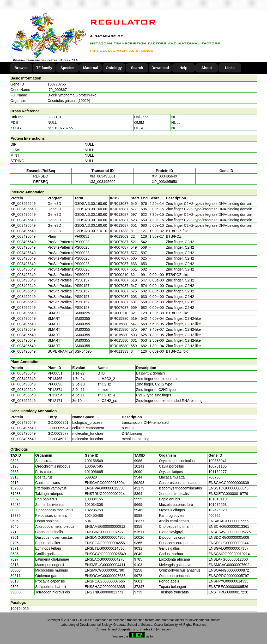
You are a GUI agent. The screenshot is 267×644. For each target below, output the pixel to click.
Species (67, 68)
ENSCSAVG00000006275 (229, 532)
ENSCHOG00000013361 (229, 526)
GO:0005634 (58, 428)
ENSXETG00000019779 (228, 494)
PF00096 (55, 384)
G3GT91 (54, 117)
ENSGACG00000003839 (229, 483)
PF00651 (55, 373)
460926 (214, 516)
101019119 (217, 499)
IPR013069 (119, 236)
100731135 (217, 466)
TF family (44, 68)
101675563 (217, 505)
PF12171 (55, 401)
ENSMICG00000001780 (104, 570)
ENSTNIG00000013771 (104, 592)
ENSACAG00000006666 (228, 521)
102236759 (94, 510)
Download (160, 68)
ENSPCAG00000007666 (105, 581)
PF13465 (55, 379)
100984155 (94, 499)
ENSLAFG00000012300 (228, 559)
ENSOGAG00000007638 (105, 576)
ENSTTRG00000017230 (228, 592)
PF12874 (55, 390)
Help (183, 68)
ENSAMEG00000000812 (105, 526)
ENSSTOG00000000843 (228, 488)
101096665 (94, 472)
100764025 (20, 609)
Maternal (91, 68)
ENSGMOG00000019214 (229, 554)
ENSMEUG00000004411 (105, 565)
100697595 (94, 466)
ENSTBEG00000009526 (228, 587)
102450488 (94, 516)
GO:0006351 (58, 422)
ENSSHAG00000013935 (105, 587)
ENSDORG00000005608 (229, 537)
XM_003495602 (103, 182)
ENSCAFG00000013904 (105, 483)
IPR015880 (119, 318)
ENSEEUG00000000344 (228, 543)
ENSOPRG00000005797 (229, 576)
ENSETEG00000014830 (105, 548)
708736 (214, 477)
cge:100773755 (60, 128)
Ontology (114, 68)
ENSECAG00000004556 (105, 543)
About (207, 68)
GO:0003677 (58, 433)
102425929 (217, 510)
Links (230, 68)
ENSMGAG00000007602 (229, 565)
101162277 (217, 472)
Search (137, 68)
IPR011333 (119, 231)
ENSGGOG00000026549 (105, 554)
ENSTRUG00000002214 (105, 494)
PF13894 (55, 395)
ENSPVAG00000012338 (105, 488)
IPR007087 (119, 242)
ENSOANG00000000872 (229, 570)
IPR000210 (119, 275)
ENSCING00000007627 (104, 532)
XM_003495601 (103, 176)
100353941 (217, 461)
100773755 (57, 84)
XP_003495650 (164, 182)
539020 (91, 477)
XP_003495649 (164, 176)
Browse (21, 68)
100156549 (94, 461)
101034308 (94, 505)
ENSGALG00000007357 (228, 548)
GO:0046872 (58, 439)
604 (88, 521)
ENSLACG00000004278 (105, 559)
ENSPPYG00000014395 (228, 581)
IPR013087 (119, 204)
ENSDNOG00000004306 (105, 537)
